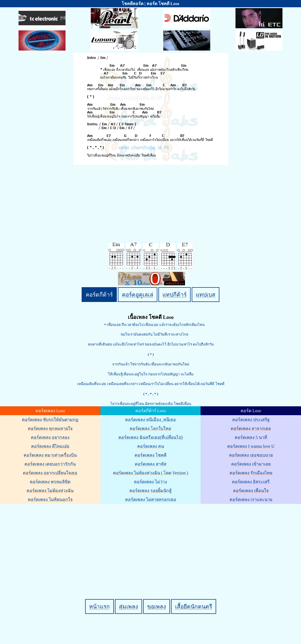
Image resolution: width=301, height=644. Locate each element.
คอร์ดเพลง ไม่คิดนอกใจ (50, 499)
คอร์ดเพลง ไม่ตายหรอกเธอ (151, 499)
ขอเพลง (157, 606)
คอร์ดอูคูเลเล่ (138, 295)
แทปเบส (206, 295)
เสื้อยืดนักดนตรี (194, 606)
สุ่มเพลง (128, 606)
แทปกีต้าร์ (175, 295)
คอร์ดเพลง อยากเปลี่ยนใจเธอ (50, 473)
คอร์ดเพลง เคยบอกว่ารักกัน (50, 464)
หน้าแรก (99, 606)
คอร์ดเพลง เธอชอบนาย (251, 455)
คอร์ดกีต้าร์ (99, 295)
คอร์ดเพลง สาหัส (151, 464)
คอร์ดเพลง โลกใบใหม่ (150, 428)
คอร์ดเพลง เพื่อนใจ (251, 491)
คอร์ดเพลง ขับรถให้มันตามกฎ (50, 420)
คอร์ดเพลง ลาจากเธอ (251, 428)
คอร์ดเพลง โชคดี (150, 455)
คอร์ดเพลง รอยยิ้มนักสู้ (150, 491)
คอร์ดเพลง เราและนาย (251, 499)
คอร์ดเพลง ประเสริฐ (251, 420)
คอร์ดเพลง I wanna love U (251, 446)
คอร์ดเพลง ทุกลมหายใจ (50, 428)
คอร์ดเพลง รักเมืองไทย (251, 473)
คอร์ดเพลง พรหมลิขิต (50, 482)
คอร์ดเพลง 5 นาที (251, 437)
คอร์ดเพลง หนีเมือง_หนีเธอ (150, 420)
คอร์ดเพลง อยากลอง (50, 437)
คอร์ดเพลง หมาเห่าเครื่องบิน (50, 455)
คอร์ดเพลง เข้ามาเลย (251, 464)
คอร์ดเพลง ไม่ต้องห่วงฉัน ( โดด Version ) (151, 473)
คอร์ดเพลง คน (151, 446)
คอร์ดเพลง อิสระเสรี (251, 482)
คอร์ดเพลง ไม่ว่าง (150, 482)
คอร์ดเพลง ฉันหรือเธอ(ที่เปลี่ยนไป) (151, 437)
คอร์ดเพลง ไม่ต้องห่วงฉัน (50, 491)
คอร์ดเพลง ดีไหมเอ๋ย (50, 446)
